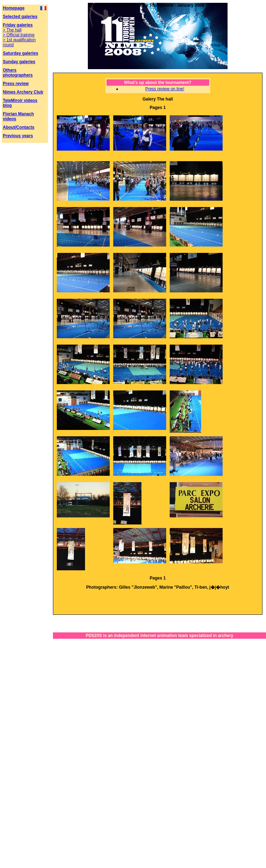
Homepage (14, 8)
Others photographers (18, 73)
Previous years (18, 136)
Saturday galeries (20, 53)
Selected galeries (20, 17)
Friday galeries (18, 25)
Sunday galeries (19, 62)
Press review (16, 84)
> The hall (12, 30)
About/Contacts (19, 127)
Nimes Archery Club (23, 92)
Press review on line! (165, 89)
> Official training (19, 35)
